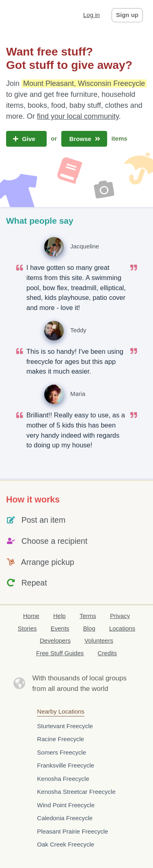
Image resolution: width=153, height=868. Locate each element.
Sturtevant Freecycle (65, 726)
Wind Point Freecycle (66, 805)
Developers (55, 640)
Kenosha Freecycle (63, 779)
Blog (89, 628)
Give (26, 139)
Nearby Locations (61, 711)
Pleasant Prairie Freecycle (72, 831)
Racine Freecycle (60, 739)
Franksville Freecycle (66, 765)
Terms (88, 616)
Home (31, 616)
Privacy (120, 616)
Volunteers (99, 640)
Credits (107, 653)
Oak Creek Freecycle (66, 844)
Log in (92, 15)
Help (59, 616)
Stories (27, 628)
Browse (84, 139)
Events (60, 628)
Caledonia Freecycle (65, 818)
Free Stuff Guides (60, 653)
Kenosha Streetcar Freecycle (76, 792)
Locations (122, 628)
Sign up (127, 15)
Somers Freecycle (61, 752)
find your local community (78, 116)
